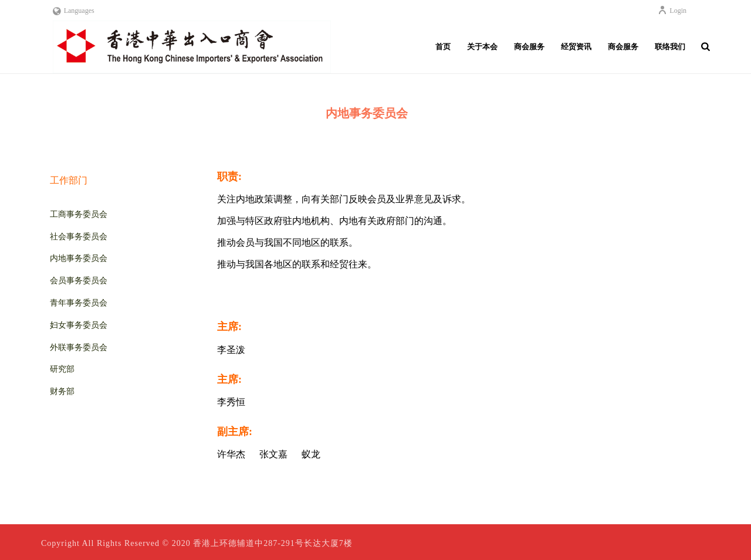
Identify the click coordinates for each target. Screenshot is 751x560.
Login (672, 11)
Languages (74, 11)
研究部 (62, 369)
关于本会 (482, 47)
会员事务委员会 (79, 281)
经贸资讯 (576, 47)
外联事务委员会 (79, 347)
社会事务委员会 (79, 237)
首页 (443, 47)
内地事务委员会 (79, 258)
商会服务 (529, 47)
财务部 (62, 391)
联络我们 (670, 47)
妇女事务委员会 (79, 325)
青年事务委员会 (79, 303)
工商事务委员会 (79, 214)
